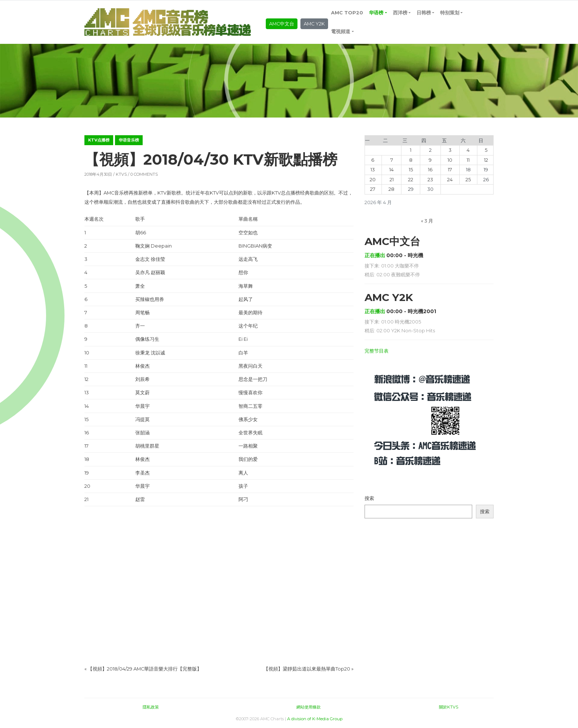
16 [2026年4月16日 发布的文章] (430, 170)
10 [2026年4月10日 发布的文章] (450, 160)
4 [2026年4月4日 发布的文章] (468, 150)
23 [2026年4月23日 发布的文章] (430, 180)
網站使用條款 (309, 707)
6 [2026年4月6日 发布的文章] (373, 160)
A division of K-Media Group (315, 719)
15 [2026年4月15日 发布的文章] (411, 170)
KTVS (121, 174)
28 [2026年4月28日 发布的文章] (391, 189)
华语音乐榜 (129, 140)
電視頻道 (341, 31)
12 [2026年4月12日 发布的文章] (486, 160)
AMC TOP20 (347, 13)
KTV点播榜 (99, 140)
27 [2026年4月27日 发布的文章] (373, 189)
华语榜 (376, 13)
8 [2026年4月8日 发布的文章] (411, 160)
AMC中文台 (282, 24)
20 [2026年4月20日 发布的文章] (373, 180)
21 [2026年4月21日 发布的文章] (392, 180)
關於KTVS (449, 707)
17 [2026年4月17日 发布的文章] (450, 170)
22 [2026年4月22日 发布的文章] (411, 180)
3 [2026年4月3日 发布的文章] (450, 150)
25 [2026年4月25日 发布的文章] (468, 180)
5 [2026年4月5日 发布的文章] (486, 150)
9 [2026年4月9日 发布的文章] (430, 160)
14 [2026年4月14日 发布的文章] (391, 170)
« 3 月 (427, 221)
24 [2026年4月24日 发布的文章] (450, 180)
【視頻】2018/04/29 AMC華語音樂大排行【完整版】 (145, 669)
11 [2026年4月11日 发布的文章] (468, 160)
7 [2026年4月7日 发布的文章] (392, 160)
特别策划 (450, 13)
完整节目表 (377, 351)
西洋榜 (400, 13)
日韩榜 (424, 13)
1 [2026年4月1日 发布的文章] (411, 150)
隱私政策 (151, 707)
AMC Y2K (314, 24)
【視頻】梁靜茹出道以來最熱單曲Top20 (307, 669)
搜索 (369, 498)
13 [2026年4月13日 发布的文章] (373, 170)
